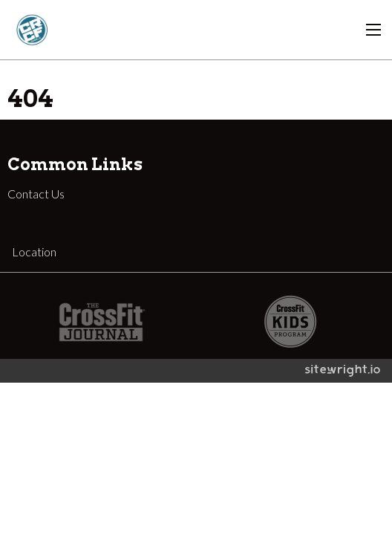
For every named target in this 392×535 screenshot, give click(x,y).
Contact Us (36, 194)
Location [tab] (34, 252)
